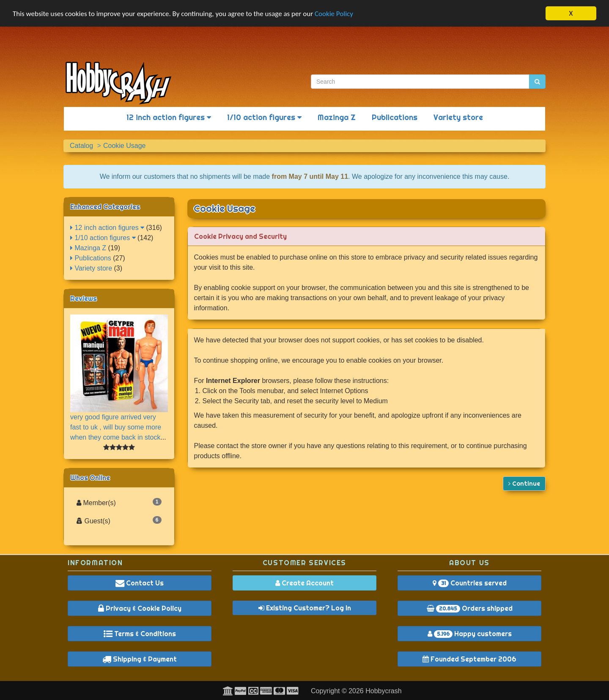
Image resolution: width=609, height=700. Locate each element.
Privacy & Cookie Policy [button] (140, 608)
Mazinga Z (337, 117)
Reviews (84, 298)
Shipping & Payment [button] (140, 659)
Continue (524, 483)
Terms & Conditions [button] (140, 634)
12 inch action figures (169, 117)
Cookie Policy (334, 13)
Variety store (458, 117)
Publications (395, 117)
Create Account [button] (304, 583)
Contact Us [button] (140, 583)
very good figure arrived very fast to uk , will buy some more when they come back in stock (116, 427)
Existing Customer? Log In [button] (305, 608)
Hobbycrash (383, 691)
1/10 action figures (264, 117)
